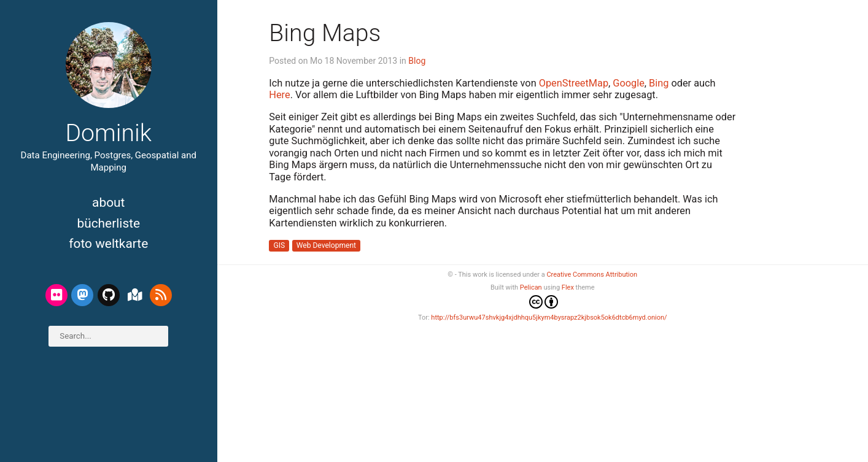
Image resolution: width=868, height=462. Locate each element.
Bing (659, 83)
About (108, 202)
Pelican (531, 287)
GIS (280, 246)
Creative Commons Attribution (592, 275)
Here (279, 95)
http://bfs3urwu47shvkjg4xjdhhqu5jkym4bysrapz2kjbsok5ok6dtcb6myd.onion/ (549, 318)
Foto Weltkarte (108, 244)
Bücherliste (108, 223)
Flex (568, 287)
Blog (417, 61)
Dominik (108, 133)
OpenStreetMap (574, 83)
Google (629, 83)
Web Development (326, 246)
